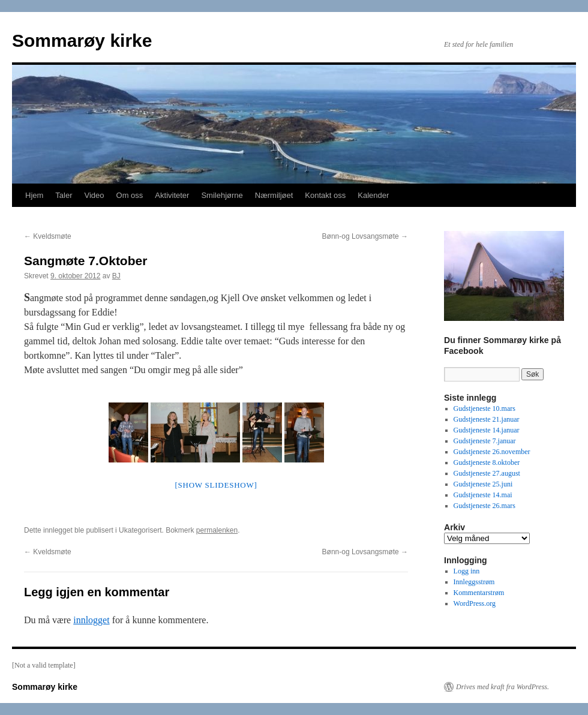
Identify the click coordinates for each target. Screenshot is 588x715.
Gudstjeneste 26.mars (484, 506)
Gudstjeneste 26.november (492, 452)
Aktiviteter (172, 195)
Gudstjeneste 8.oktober (487, 462)
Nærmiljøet (274, 195)
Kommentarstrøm (479, 593)
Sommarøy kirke (82, 40)
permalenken (217, 530)
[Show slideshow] (216, 485)
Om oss (130, 195)
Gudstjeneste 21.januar (487, 419)
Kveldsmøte (48, 236)
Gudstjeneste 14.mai (483, 495)
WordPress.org (475, 603)
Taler (64, 195)
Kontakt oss (325, 195)
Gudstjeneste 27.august (487, 473)
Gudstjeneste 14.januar (487, 430)
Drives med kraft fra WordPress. (502, 687)
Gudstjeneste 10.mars (484, 408)
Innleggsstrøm (474, 582)
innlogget (91, 620)
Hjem (34, 195)
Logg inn (467, 571)
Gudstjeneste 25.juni (483, 484)
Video (94, 195)
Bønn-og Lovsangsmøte (365, 236)
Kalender (373, 195)
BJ (116, 276)
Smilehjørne (222, 195)
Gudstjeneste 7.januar (485, 441)
